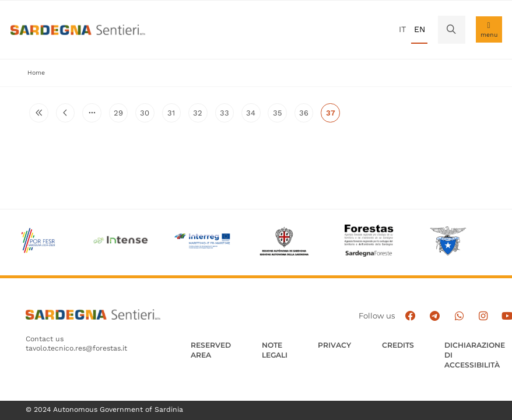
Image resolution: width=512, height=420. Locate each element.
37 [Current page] (333, 116)
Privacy (334, 345)
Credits (398, 345)
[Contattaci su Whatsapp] (459, 316)
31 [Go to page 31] (174, 116)
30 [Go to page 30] (147, 116)
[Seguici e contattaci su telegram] (435, 316)
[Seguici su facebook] (411, 316)
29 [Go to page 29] (121, 116)
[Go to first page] (38, 113)
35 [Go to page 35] (280, 116)
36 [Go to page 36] (306, 116)
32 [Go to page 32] (200, 116)
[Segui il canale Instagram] (483, 316)
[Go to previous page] (65, 113)
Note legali (275, 350)
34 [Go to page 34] (253, 116)
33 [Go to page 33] (227, 116)
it (402, 29)
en (420, 29)
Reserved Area (211, 350)
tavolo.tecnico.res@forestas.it (76, 348)
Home (36, 73)
